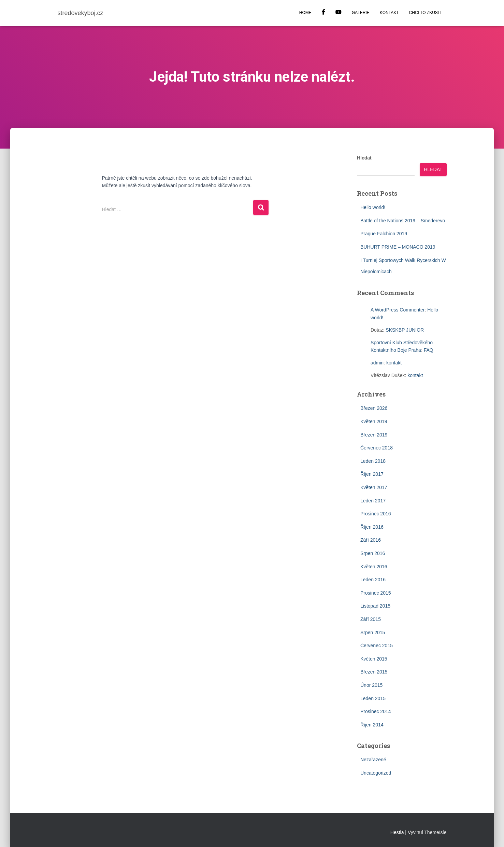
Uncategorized (376, 773)
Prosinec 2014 (376, 711)
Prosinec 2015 (376, 593)
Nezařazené (373, 760)
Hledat (364, 158)
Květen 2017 (374, 487)
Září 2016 (371, 540)
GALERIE (361, 13)
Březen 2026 (374, 408)
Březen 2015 (374, 672)
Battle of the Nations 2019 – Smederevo (403, 221)
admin (377, 363)
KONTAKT (389, 13)
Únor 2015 (371, 685)
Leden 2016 (373, 580)
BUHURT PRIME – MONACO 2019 (398, 247)
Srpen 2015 (373, 633)
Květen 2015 (374, 659)
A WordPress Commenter (398, 310)
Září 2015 (371, 619)
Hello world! (373, 207)
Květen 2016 (374, 567)
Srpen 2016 (373, 553)
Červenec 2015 (377, 645)
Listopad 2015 (375, 606)
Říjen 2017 (372, 474)
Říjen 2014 (372, 725)
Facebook (323, 13)
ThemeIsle (435, 832)
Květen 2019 (374, 421)
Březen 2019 (374, 435)
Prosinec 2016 (376, 514)
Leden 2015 (373, 698)
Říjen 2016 (372, 527)
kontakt (394, 363)
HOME (305, 13)
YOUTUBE (339, 13)
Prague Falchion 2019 (384, 234)
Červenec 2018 (377, 448)
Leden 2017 (373, 501)
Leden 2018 (373, 461)
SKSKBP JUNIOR (405, 330)
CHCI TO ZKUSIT (425, 13)
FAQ (429, 350)
